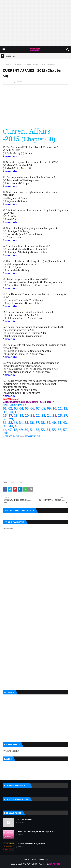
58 (5, 433)
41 (59, 422)
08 (43, 408)
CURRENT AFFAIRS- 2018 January (30, 843)
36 (32, 422)
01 (5, 408)
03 (16, 408)
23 (43, 415)
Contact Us (43, 859)
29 (11, 419)
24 (49, 415)
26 (60, 415)
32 (10, 422)
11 (60, 408)
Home (5, 64)
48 (15, 430)
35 (26, 422)
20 (27, 415)
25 (54, 415)
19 (21, 415)
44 (11, 426)
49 (21, 430)
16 (5, 415)
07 (38, 408)
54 (48, 430)
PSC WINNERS (55, 864)
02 (10, 408)
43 (6, 426)
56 (59, 430)
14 (11, 412)
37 (37, 422)
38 (43, 422)
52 (37, 430)
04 (21, 408)
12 (65, 408)
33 (16, 423)
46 (5, 430)
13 (6, 412)
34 (21, 422)
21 (32, 415)
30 (16, 419)
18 (16, 415)
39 (48, 422)
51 (32, 430)
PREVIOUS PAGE (15, 405)
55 (54, 430)
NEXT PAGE (12, 436)
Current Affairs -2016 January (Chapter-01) (35, 831)
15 (16, 412)
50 (26, 430)
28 (6, 419)
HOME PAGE (33, 436)
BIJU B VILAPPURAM (29, 864)
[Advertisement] (37, 23)
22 (38, 415)
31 (5, 422)
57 (65, 430)
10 (54, 408)
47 (10, 430)
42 (65, 422)
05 (27, 408)
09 (49, 408)
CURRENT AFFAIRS (16, 64)
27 (65, 415)
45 (16, 426)
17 (10, 415)
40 (54, 422)
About (34, 859)
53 (43, 430)
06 (32, 408)
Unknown (8, 82)
